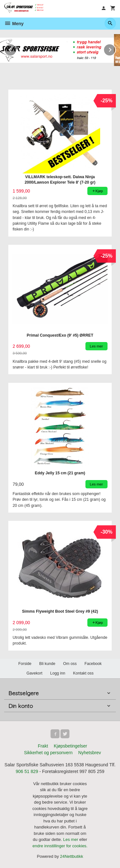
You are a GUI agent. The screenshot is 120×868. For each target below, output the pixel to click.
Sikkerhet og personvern (48, 753)
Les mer (71, 839)
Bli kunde (47, 664)
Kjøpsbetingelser (70, 746)
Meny (14, 24)
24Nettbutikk (72, 856)
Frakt (43, 746)
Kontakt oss (83, 673)
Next (116, 49)
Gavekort (35, 673)
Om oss (70, 664)
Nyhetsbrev (90, 753)
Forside (25, 664)
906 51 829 (27, 771)
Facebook (93, 664)
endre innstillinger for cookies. (60, 846)
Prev (16, 49)
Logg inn (58, 673)
